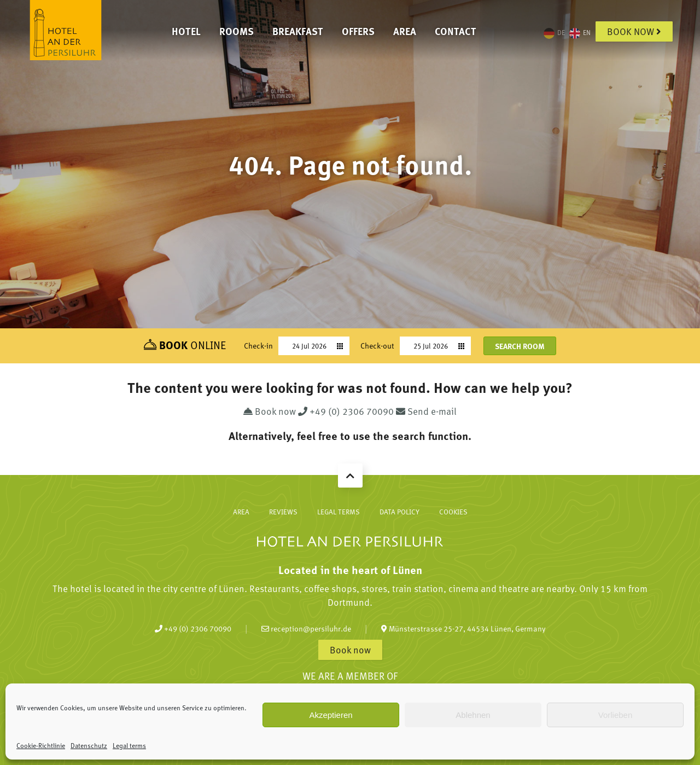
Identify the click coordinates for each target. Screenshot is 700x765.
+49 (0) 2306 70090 (347, 411)
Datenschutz (89, 745)
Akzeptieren (331, 715)
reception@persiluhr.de (306, 628)
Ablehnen (473, 715)
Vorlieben (616, 715)
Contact (456, 31)
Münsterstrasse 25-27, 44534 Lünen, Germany (463, 628)
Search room (520, 346)
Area (405, 31)
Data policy (399, 512)
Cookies (453, 512)
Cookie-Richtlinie (41, 745)
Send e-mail (426, 411)
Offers (358, 31)
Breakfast (298, 31)
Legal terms (129, 745)
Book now (634, 31)
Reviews (283, 512)
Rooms (237, 31)
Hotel (186, 31)
